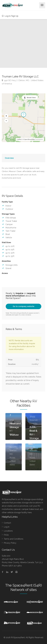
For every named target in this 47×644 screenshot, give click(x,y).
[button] (6, 116)
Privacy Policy (10, 543)
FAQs (6, 535)
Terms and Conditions (14, 539)
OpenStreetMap (29, 139)
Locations (8, 531)
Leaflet (19, 139)
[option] (23, 43)
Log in (7, 527)
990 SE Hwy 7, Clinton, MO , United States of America (23, 82)
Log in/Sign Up (10, 16)
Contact (7, 523)
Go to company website (24, 306)
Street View (31, 98)
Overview (9, 158)
